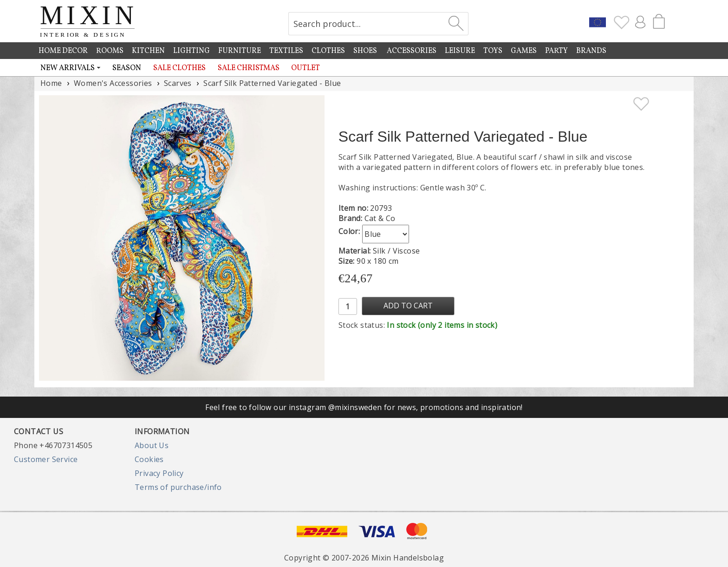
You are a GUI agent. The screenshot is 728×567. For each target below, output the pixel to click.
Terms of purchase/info (178, 487)
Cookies (149, 459)
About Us (152, 445)
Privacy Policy (159, 473)
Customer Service (46, 459)
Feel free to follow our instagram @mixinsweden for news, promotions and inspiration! (364, 407)
